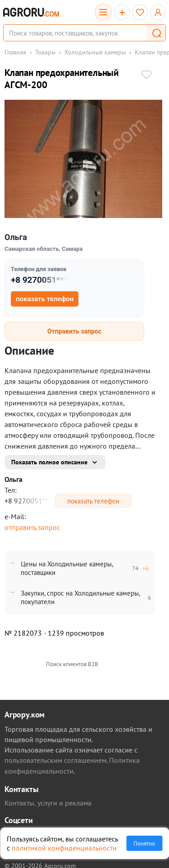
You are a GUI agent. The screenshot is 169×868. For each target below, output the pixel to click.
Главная (15, 52)
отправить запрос (32, 527)
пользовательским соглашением (55, 760)
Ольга (16, 237)
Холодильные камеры (95, 52)
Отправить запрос (74, 331)
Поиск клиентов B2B (72, 664)
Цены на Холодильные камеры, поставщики (67, 568)
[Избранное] (140, 12)
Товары (45, 52)
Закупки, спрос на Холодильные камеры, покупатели (80, 597)
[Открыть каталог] (103, 12)
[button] (156, 33)
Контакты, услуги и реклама (48, 803)
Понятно (144, 843)
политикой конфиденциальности (64, 848)
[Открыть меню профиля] (158, 12)
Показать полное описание (49, 462)
